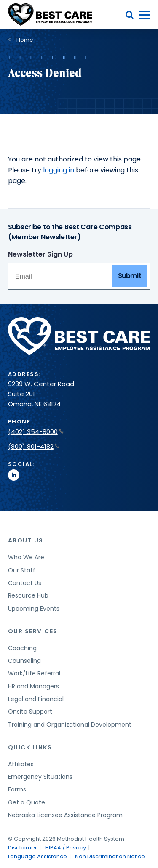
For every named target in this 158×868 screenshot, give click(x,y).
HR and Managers (33, 686)
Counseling (24, 661)
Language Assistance (37, 856)
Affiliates (21, 764)
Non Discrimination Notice (110, 856)
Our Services (33, 631)
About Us (26, 540)
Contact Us (25, 583)
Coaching (22, 648)
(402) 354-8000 (36, 432)
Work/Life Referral (34, 673)
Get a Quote (27, 802)
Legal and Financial (36, 699)
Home (25, 40)
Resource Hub (28, 595)
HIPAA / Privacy (66, 848)
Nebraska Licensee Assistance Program (65, 815)
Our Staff (22, 570)
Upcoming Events (34, 609)
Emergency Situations (40, 777)
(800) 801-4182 (34, 446)
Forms (17, 789)
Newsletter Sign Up (40, 254)
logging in (59, 170)
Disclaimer (23, 848)
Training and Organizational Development (70, 725)
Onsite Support (30, 712)
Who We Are (26, 557)
